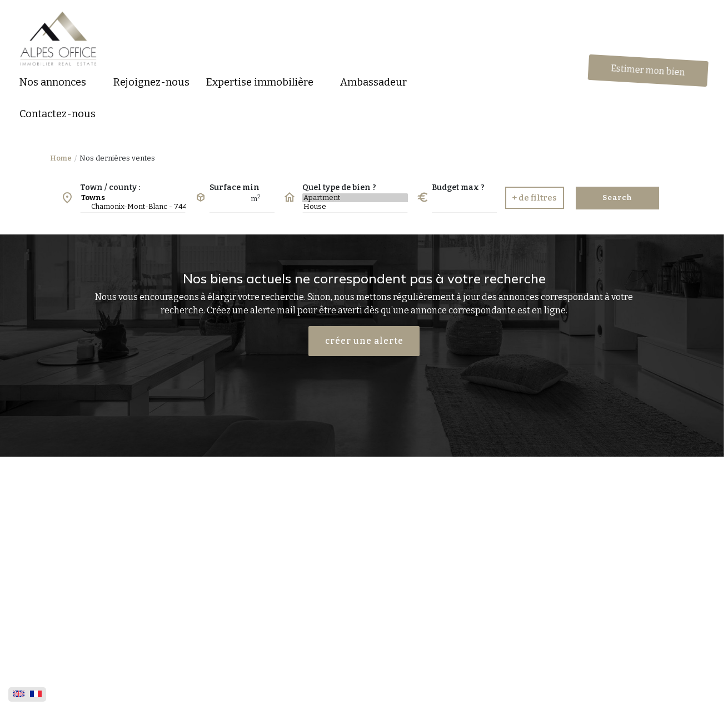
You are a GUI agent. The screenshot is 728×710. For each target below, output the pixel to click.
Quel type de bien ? (339, 187)
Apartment (355, 198)
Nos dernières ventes (117, 158)
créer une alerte (364, 341)
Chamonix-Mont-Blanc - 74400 (133, 207)
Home (61, 158)
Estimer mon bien (649, 70)
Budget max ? (458, 187)
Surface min (235, 187)
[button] (58, 82)
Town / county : (110, 187)
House (355, 207)
